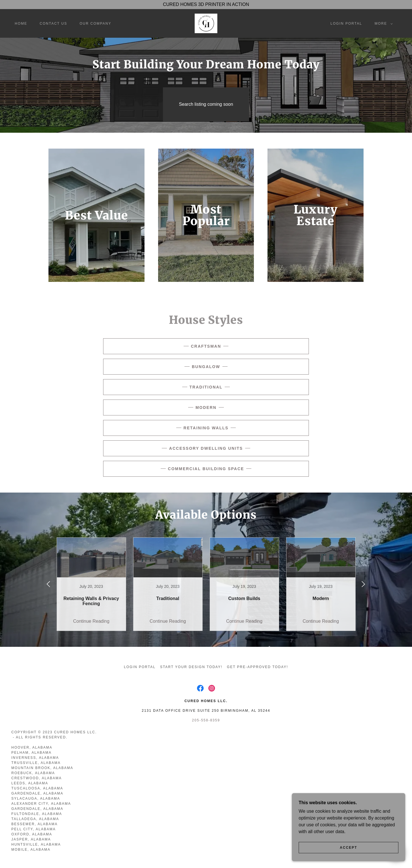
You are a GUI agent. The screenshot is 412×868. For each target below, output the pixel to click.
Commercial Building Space (206, 469)
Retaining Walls (206, 428)
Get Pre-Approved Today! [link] (258, 667)
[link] (206, 23)
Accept (348, 848)
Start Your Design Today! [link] (191, 667)
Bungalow (206, 367)
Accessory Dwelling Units (206, 448)
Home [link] (21, 24)
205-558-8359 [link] (206, 720)
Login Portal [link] (346, 24)
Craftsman (206, 346)
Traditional (206, 387)
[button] (383, 24)
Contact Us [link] (53, 24)
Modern (206, 407)
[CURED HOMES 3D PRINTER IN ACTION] (206, 5)
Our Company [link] (95, 24)
